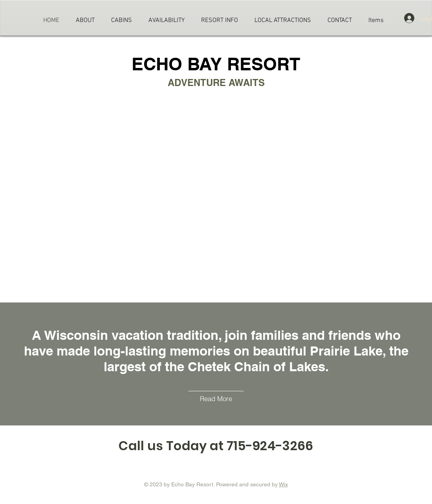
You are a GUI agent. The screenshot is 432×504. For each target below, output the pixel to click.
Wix (283, 484)
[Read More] (216, 399)
